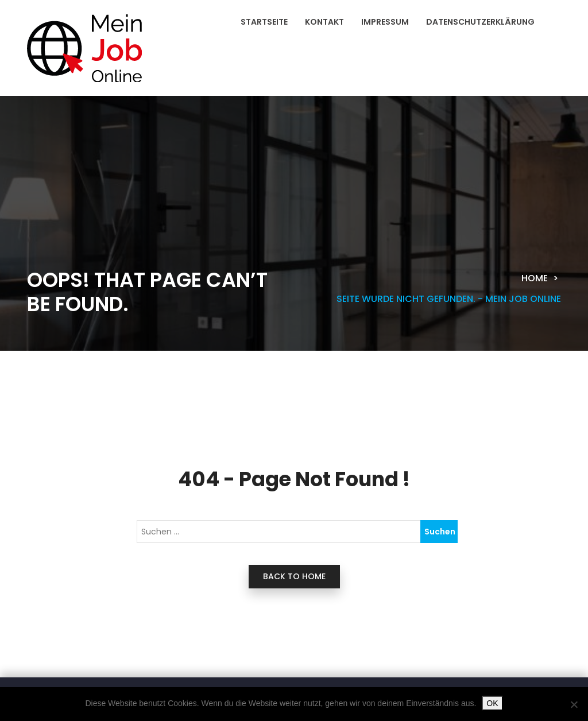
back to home (294, 576)
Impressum (385, 22)
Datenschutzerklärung (480, 22)
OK (492, 703)
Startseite (264, 22)
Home (535, 278)
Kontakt (324, 22)
